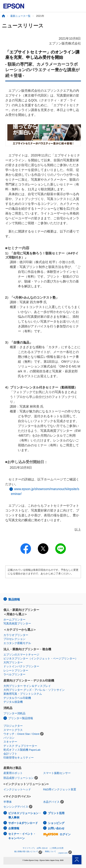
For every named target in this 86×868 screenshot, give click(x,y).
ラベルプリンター (14, 674)
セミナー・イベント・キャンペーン (22, 836)
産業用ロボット (13, 773)
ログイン (57, 834)
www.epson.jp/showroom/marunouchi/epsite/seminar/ (45, 491)
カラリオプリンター (16, 635)
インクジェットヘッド (17, 789)
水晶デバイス (51, 802)
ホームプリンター (14, 620)
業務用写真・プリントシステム (23, 694)
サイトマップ (28, 848)
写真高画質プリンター (17, 624)
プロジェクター (13, 726)
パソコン (9, 738)
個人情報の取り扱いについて (28, 852)
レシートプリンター (16, 671)
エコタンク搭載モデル (17, 643)
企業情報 (14, 828)
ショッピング (56, 823)
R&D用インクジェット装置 (60, 789)
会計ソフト (10, 754)
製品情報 (14, 599)
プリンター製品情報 (21, 718)
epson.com (63, 853)
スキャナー (10, 742)
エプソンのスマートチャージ (21, 655)
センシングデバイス (16, 807)
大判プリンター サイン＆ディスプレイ (27, 686)
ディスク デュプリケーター (20, 746)
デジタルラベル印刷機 (17, 698)
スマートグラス (13, 730)
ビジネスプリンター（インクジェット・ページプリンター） (41, 659)
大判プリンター (13, 662)
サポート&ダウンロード (23, 823)
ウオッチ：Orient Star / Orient (21, 734)
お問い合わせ (56, 828)
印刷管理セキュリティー (19, 758)
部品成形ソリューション (19, 778)
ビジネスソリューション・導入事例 (25, 815)
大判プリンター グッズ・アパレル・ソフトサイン (34, 690)
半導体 (8, 802)
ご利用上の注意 (57, 848)
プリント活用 (56, 813)
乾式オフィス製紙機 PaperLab (22, 750)
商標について (50, 852)
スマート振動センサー (57, 773)
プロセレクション (14, 639)
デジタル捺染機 (13, 702)
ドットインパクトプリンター (21, 666)
